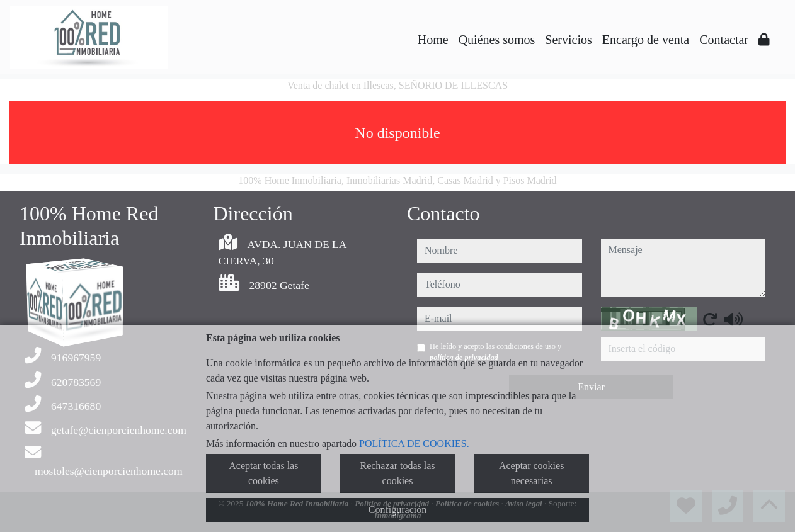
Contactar (724, 40)
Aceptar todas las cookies (263, 473)
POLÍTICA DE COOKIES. (414, 444)
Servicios (568, 40)
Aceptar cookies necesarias (532, 473)
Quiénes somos (497, 40)
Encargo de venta (646, 40)
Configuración (397, 510)
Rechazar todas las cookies (397, 473)
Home (433, 40)
